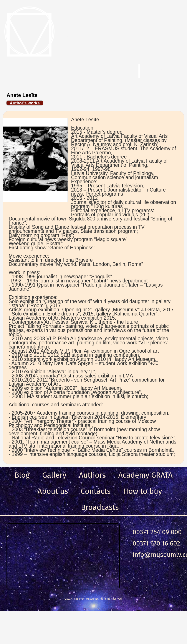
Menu (24, 72)
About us (53, 491)
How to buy (143, 491)
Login (166, 72)
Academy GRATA (146, 475)
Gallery (54, 475)
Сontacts (96, 491)
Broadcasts (100, 507)
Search (108, 72)
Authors (92, 475)
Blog (22, 475)
